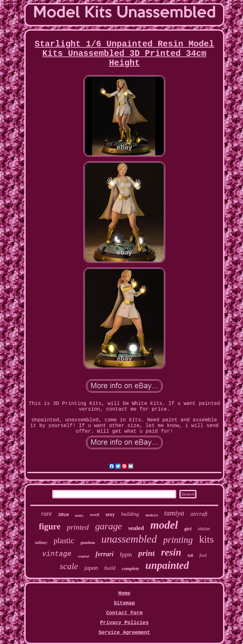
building (130, 514)
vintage (57, 554)
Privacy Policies (124, 623)
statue (204, 529)
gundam (88, 542)
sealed (136, 528)
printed (78, 527)
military (41, 543)
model (164, 525)
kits (206, 539)
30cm (64, 515)
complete (131, 569)
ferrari (105, 554)
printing (178, 540)
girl (188, 529)
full (190, 556)
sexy (110, 514)
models (152, 515)
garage (109, 526)
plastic (64, 541)
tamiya (174, 513)
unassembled (129, 539)
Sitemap (124, 603)
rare (47, 514)
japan (91, 568)
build (110, 568)
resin (171, 552)
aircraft (199, 514)
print (146, 553)
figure (50, 527)
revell (95, 515)
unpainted (167, 565)
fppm (126, 555)
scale (69, 566)
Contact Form (124, 613)
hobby (79, 516)
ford (203, 555)
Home (124, 593)
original (84, 556)
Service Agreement (124, 633)
